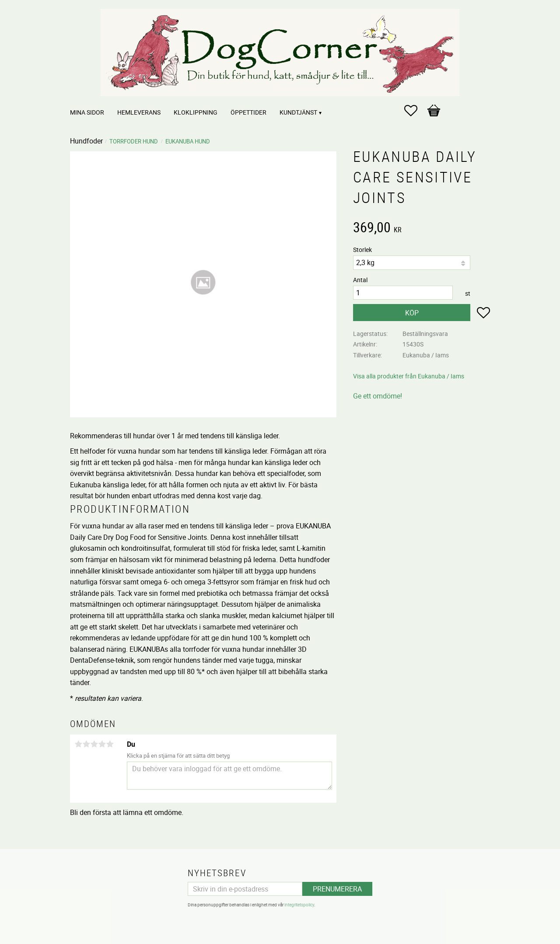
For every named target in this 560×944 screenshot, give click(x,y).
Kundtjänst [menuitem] (298, 112)
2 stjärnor (86, 744)
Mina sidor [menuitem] (87, 112)
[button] (415, 111)
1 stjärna (78, 744)
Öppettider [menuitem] (248, 112)
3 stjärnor (94, 744)
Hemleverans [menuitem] (139, 112)
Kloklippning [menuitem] (196, 112)
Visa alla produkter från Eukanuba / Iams (409, 376)
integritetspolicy (299, 905)
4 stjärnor (102, 744)
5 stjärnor (110, 744)
